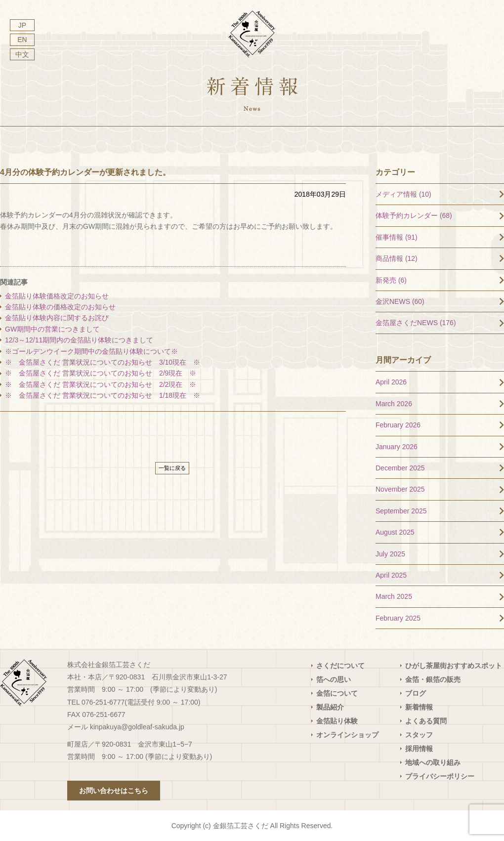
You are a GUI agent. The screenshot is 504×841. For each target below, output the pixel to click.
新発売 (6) (391, 280)
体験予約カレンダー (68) (414, 215)
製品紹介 (330, 707)
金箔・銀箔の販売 (433, 679)
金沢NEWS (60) (400, 301)
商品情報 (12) (397, 258)
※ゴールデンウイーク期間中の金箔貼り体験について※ (91, 351)
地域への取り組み (433, 762)
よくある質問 (426, 721)
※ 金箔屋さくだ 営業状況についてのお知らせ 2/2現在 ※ (101, 384)
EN (22, 40)
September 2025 (401, 511)
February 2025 (398, 618)
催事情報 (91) (397, 237)
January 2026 (397, 447)
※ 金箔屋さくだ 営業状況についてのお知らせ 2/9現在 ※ (101, 373)
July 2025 (390, 554)
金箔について (337, 693)
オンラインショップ (347, 735)
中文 (22, 54)
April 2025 (391, 575)
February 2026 (398, 425)
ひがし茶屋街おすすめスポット (454, 666)
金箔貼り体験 (337, 721)
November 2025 (400, 489)
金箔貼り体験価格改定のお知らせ (57, 296)
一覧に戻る (172, 468)
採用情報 (419, 749)
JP (22, 25)
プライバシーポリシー (440, 776)
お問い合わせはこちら (114, 791)
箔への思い (334, 679)
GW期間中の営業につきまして (52, 329)
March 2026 (394, 404)
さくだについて (340, 666)
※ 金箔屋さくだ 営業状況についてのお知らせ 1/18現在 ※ (103, 395)
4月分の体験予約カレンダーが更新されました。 (85, 172)
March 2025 (394, 596)
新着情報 (419, 707)
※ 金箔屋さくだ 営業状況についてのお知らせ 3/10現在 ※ (103, 362)
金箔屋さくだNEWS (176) (416, 323)
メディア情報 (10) (403, 194)
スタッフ (419, 735)
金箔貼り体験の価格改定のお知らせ (60, 307)
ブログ (416, 693)
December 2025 (400, 468)
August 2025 (395, 532)
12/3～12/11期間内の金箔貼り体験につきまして (83, 340)
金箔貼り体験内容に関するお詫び (57, 318)
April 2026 (391, 382)
